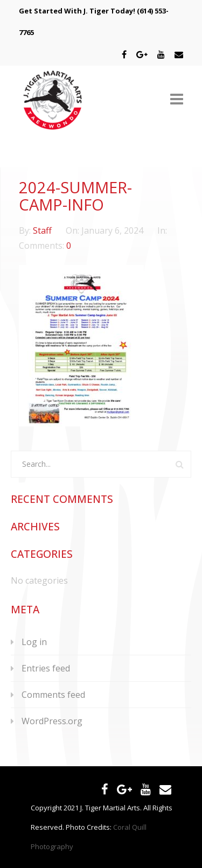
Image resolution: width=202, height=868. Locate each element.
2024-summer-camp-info (75, 196)
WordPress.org (52, 721)
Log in (34, 642)
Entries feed (46, 668)
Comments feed (53, 695)
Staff (43, 230)
